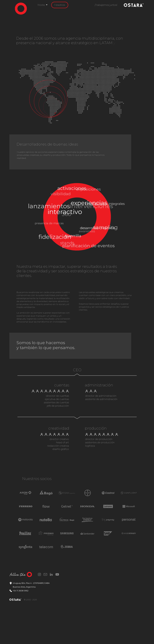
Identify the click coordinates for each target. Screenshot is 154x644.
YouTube (57, 574)
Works (41, 5)
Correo (45, 574)
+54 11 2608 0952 (21, 591)
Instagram (39, 574)
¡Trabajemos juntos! (106, 5)
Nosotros (60, 5)
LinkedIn (51, 574)
